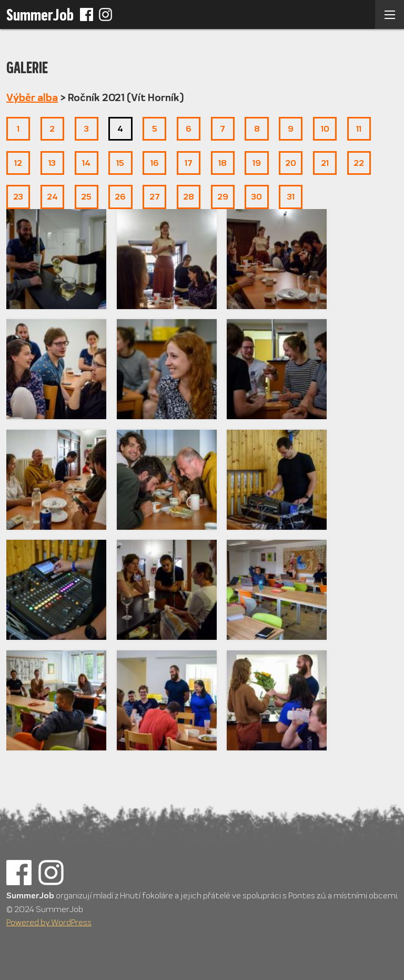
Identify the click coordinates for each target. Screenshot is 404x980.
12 (18, 163)
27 (155, 197)
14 (86, 163)
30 (257, 197)
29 (223, 197)
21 (325, 163)
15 (120, 163)
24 (52, 197)
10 (325, 129)
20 (291, 163)
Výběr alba (32, 98)
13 (52, 163)
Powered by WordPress (49, 922)
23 (18, 197)
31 (291, 197)
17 (189, 163)
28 (189, 197)
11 (359, 129)
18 (223, 163)
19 (257, 163)
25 (86, 197)
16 (155, 163)
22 (359, 163)
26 (120, 197)
